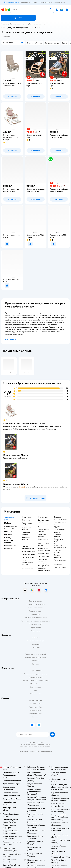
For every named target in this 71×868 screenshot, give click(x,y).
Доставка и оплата (36, 601)
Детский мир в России (27, 751)
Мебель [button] (7, 523)
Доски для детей (60, 568)
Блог (35, 690)
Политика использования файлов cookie (35, 621)
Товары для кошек (35, 700)
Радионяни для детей (27, 524)
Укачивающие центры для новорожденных (60, 546)
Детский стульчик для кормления (44, 565)
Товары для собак (36, 707)
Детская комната (17, 24)
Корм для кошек (36, 704)
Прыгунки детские (57, 551)
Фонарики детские (26, 538)
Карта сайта (35, 631)
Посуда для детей (60, 522)
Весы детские (27, 517)
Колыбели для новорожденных (44, 549)
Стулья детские (43, 517)
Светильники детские (27, 533)
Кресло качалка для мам (43, 545)
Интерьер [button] (8, 534)
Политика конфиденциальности (36, 618)
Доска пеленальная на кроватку (27, 562)
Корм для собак (35, 710)
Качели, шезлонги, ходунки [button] (8, 540)
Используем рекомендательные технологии (35, 747)
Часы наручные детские (27, 543)
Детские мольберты (58, 564)
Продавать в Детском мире (35, 604)
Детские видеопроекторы (28, 548)
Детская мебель (35, 24)
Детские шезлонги (57, 556)
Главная (4, 24)
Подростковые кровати (43, 530)
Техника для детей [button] (9, 519)
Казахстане (40, 751)
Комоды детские (44, 553)
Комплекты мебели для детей (44, 569)
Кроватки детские (28, 552)
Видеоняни (26, 520)
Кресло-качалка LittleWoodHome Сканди (25, 423)
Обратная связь (36, 628)
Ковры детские (59, 530)
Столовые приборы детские (60, 518)
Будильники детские (26, 529)
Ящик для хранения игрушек (57, 534)
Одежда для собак (36, 714)
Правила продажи (36, 611)
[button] (18, 18)
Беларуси (49, 751)
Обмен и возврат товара (35, 608)
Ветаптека (36, 717)
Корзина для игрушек (58, 526)
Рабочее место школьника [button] (10, 547)
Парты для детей (28, 557)
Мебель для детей (28, 554)
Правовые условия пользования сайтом (36, 744)
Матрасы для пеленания (42, 560)
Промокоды (35, 614)
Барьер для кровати (42, 535)
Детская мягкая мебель (43, 521)
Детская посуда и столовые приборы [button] (11, 529)
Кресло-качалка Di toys (15, 455)
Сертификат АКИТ (35, 624)
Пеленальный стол (43, 526)
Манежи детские (44, 556)
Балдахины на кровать (43, 540)
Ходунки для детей (58, 540)
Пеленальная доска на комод (27, 568)
